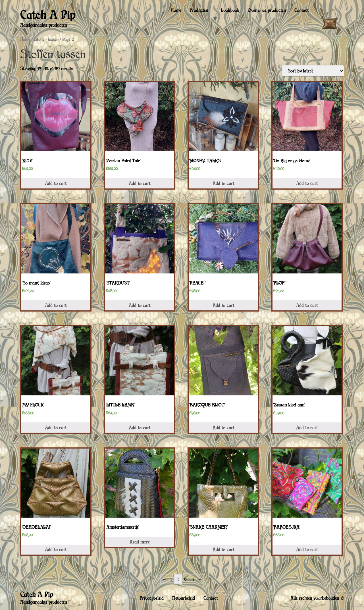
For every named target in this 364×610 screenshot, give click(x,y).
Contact (301, 10)
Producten (199, 10)
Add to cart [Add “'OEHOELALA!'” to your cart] (56, 549)
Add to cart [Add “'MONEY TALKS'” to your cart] (223, 183)
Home (176, 10)
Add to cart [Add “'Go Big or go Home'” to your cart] (307, 183)
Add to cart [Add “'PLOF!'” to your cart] (307, 305)
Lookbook (230, 10)
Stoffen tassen (46, 39)
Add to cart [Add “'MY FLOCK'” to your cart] (56, 428)
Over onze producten (267, 10)
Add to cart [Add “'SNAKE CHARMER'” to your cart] (223, 549)
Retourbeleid (184, 598)
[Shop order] (313, 71)
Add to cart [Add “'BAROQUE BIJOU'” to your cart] (223, 428)
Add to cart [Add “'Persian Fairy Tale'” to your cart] (140, 183)
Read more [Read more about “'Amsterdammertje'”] (140, 542)
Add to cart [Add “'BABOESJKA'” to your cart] (307, 549)
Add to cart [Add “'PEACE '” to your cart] (223, 305)
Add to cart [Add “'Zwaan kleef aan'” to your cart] (307, 428)
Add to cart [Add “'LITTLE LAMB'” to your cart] (140, 428)
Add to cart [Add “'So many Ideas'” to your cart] (56, 305)
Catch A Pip (48, 15)
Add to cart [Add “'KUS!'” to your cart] (56, 183)
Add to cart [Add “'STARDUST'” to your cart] (140, 305)
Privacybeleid (152, 598)
